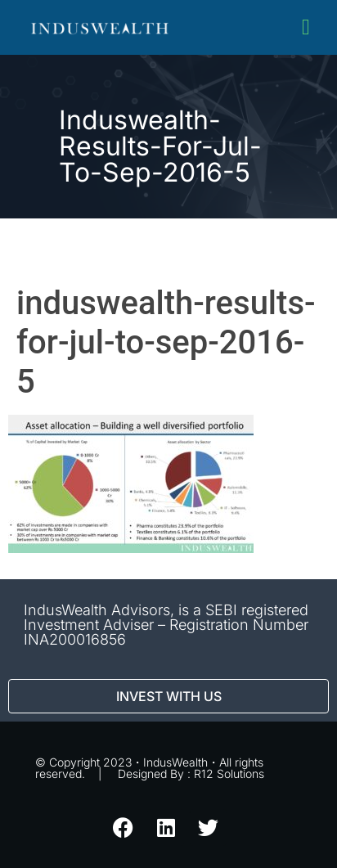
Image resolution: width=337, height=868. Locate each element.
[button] (306, 27)
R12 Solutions (229, 774)
